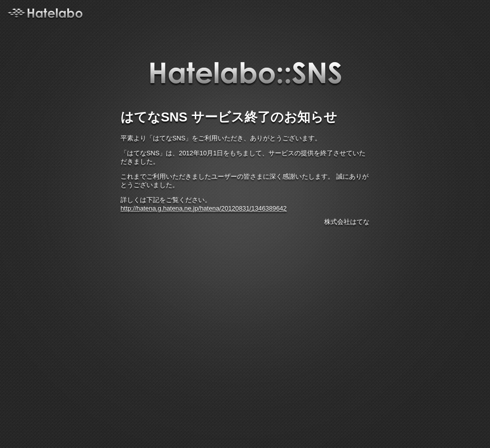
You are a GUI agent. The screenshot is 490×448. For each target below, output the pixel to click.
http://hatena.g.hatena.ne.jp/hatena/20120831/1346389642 (204, 208)
